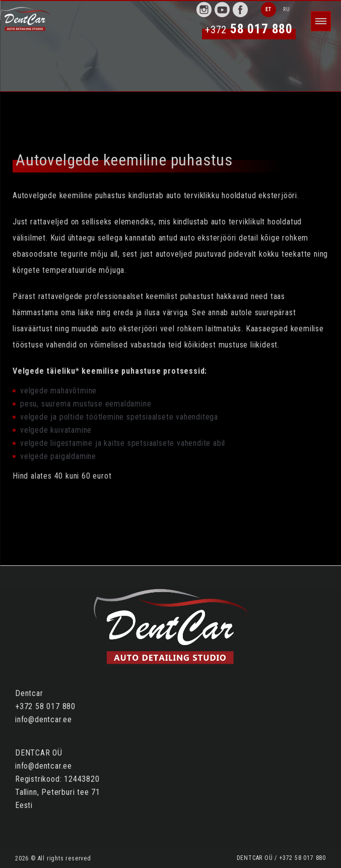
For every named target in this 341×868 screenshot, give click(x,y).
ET (268, 9)
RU (287, 9)
